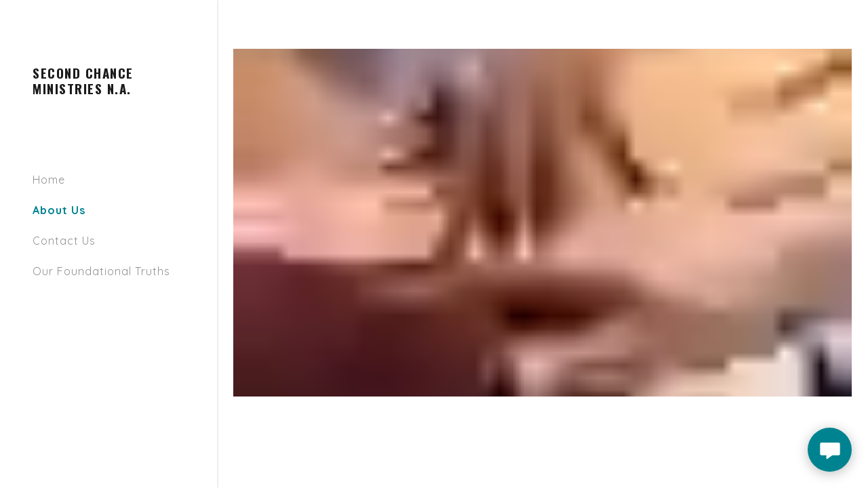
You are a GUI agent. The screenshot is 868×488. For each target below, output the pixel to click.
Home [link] (49, 180)
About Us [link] (59, 210)
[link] (108, 90)
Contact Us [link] (64, 241)
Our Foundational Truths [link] (101, 271)
